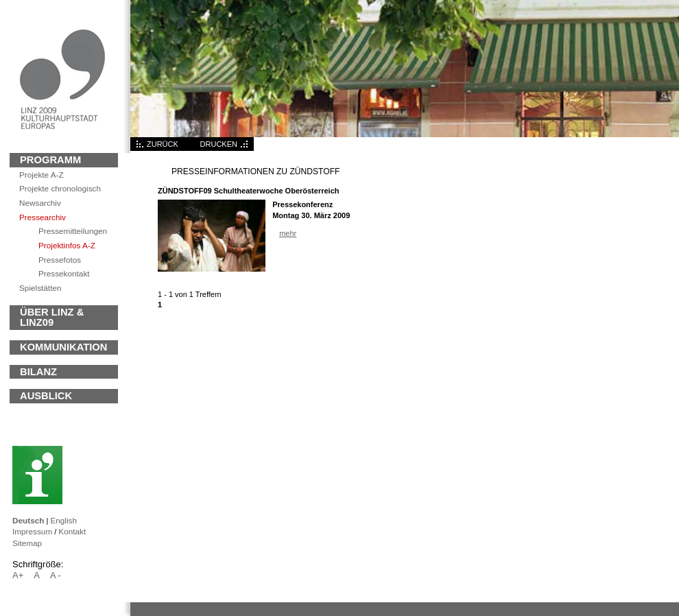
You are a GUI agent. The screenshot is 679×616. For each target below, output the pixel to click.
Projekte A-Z (41, 175)
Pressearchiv (43, 217)
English (63, 520)
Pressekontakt (64, 273)
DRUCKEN (219, 144)
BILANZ (38, 372)
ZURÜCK (163, 144)
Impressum (32, 531)
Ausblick (46, 396)
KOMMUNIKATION (63, 347)
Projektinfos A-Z (67, 245)
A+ (18, 575)
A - (56, 575)
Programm (50, 160)
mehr (288, 233)
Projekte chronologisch (60, 188)
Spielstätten (40, 288)
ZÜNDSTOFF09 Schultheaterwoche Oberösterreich (248, 191)
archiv (40, 203)
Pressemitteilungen (73, 231)
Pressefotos (60, 260)
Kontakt (72, 531)
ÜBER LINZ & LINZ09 (52, 318)
